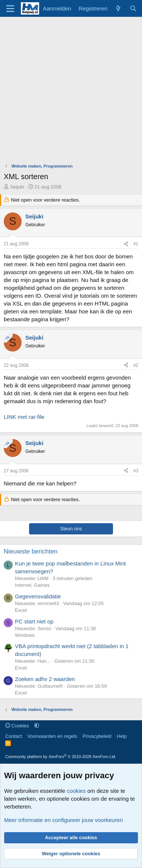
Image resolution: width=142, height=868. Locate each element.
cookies (76, 791)
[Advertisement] (71, 92)
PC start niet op (34, 621)
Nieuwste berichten (31, 551)
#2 (136, 365)
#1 (136, 244)
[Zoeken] (133, 8)
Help (122, 736)
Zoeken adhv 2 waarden (45, 679)
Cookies (17, 726)
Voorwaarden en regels (52, 736)
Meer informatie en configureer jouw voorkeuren (64, 820)
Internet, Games (32, 585)
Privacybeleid (97, 736)
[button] (37, 726)
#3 (136, 471)
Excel (21, 610)
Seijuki (17, 187)
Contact (14, 736)
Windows (25, 635)
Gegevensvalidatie (38, 596)
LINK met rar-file (24, 417)
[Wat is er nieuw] (118, 8)
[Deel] (126, 244)
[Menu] (10, 9)
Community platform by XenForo (61, 757)
